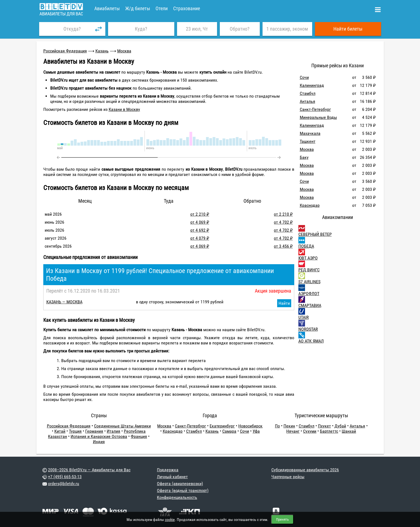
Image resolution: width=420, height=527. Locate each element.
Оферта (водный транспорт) (183, 490)
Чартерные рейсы (288, 477)
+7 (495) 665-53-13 (65, 477)
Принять (282, 519)
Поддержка (168, 470)
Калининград (312, 85)
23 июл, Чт (197, 29)
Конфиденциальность (177, 497)
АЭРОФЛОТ (309, 294)
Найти (284, 303)
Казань (102, 51)
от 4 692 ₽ (200, 230)
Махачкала (310, 133)
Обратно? (240, 29)
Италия (113, 431)
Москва (124, 51)
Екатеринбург (222, 426)
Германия (94, 431)
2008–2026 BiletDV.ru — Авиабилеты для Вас (89, 470)
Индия (99, 442)
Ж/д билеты (138, 8)
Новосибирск (250, 426)
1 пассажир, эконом (287, 29)
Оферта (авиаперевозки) (180, 484)
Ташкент (308, 141)
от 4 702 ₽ (283, 222)
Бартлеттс (329, 431)
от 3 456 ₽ (283, 246)
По (277, 426)
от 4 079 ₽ (200, 238)
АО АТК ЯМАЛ (311, 341)
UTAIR (304, 317)
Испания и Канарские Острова (99, 436)
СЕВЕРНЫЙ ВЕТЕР (315, 234)
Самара (229, 431)
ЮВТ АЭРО (308, 258)
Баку (304, 157)
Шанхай (349, 431)
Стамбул (308, 93)
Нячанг (293, 431)
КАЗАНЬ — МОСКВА (64, 302)
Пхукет (324, 426)
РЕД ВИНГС (309, 270)
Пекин (289, 426)
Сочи (304, 77)
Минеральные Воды (318, 117)
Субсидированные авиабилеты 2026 (305, 470)
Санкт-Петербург (315, 109)
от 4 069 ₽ (200, 222)
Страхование (187, 8)
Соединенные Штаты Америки (122, 426)
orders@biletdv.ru (64, 484)
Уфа (256, 431)
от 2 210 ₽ (200, 214)
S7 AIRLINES (309, 282)
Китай (60, 431)
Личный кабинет (172, 477)
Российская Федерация (65, 51)
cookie (170, 520)
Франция (139, 436)
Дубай (340, 426)
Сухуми (310, 431)
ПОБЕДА (306, 246)
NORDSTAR (308, 329)
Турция (75, 431)
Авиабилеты (107, 8)
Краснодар (310, 205)
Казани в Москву (124, 109)
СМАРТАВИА (310, 305)
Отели (162, 8)
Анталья (307, 101)
